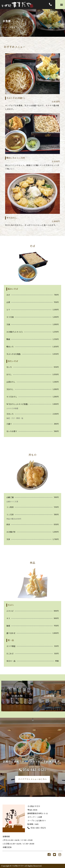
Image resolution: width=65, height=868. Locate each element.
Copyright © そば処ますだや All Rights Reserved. (22, 866)
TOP (5, 27)
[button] (62, 5)
